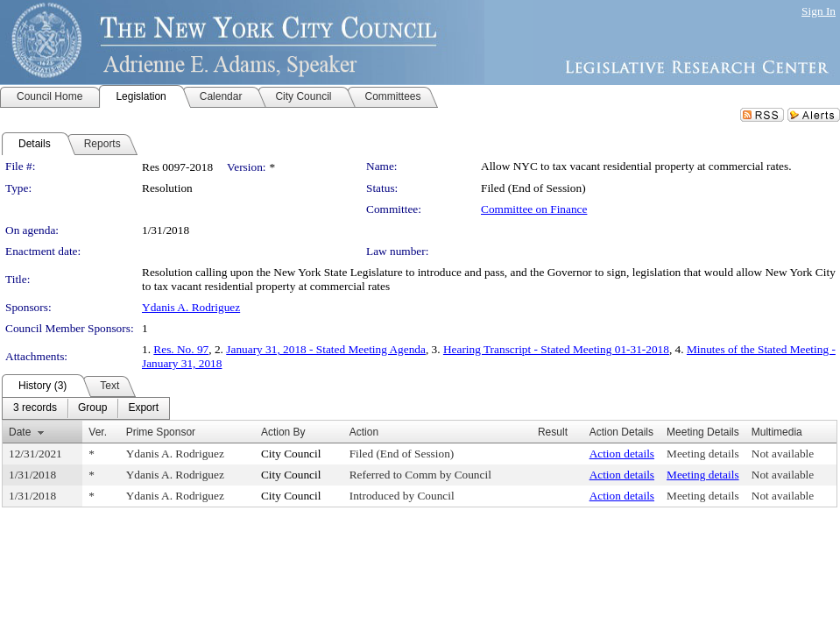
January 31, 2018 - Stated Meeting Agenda (326, 349)
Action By (283, 432)
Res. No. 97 (181, 349)
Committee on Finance (534, 209)
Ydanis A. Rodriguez (191, 307)
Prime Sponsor (161, 432)
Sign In (819, 11)
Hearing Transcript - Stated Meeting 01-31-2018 (556, 349)
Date (20, 432)
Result (553, 432)
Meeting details (703, 454)
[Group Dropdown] (92, 408)
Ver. (98, 432)
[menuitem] (35, 408)
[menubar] (86, 408)
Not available (783, 454)
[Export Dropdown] (143, 408)
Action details (622, 454)
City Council (291, 454)
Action (364, 432)
